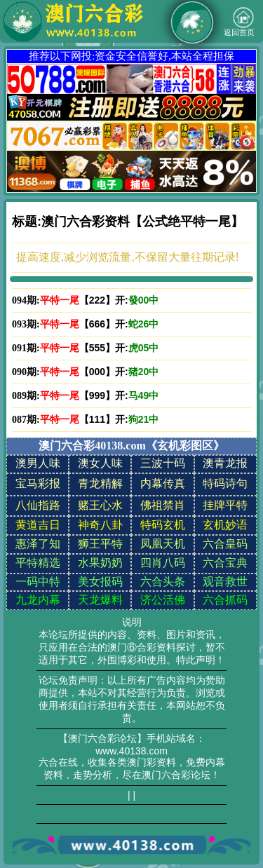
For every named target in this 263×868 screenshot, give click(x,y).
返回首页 (239, 22)
